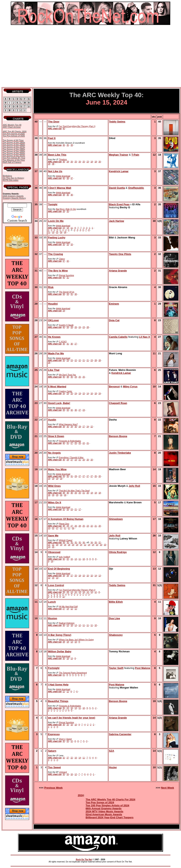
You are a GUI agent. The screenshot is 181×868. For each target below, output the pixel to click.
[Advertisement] (90, 56)
